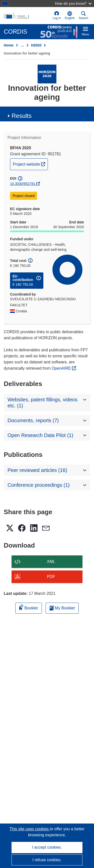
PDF (51, 577)
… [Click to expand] (22, 45)
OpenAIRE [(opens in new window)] (62, 368)
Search (83, 15)
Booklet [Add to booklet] (29, 607)
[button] (70, 16)
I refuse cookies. (47, 860)
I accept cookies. (47, 847)
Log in (57, 15)
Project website (30, 164)
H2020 (36, 45)
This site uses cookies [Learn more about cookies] (30, 829)
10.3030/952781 (23, 184)
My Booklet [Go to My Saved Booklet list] (62, 608)
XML (51, 562)
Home (9, 45)
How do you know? (73, 3)
